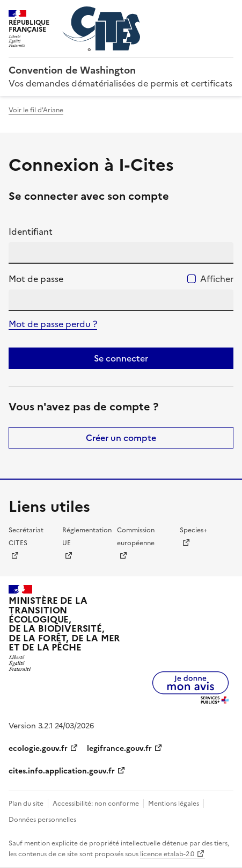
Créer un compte (121, 438)
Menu (227, 13)
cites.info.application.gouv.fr (62, 771)
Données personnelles (42, 820)
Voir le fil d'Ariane (36, 110)
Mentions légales (174, 804)
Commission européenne (136, 537)
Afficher (217, 279)
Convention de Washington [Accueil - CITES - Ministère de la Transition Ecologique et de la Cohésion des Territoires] (72, 70)
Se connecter (121, 358)
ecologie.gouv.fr (38, 748)
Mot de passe (36, 279)
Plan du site (26, 804)
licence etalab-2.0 (167, 854)
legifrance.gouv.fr (119, 748)
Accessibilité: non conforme (96, 804)
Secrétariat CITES (26, 537)
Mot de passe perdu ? (53, 324)
